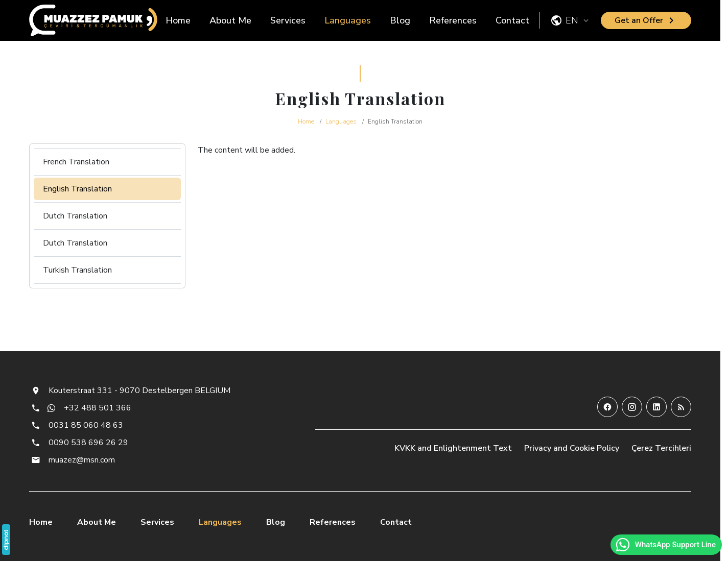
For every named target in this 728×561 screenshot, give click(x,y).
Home (178, 20)
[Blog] (681, 407)
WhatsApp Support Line (665, 545)
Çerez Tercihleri (661, 448)
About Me (230, 20)
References (453, 20)
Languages (348, 20)
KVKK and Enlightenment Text (453, 448)
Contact (512, 20)
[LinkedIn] (656, 407)
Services (288, 20)
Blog (400, 20)
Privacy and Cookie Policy (572, 448)
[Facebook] (607, 407)
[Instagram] (632, 407)
